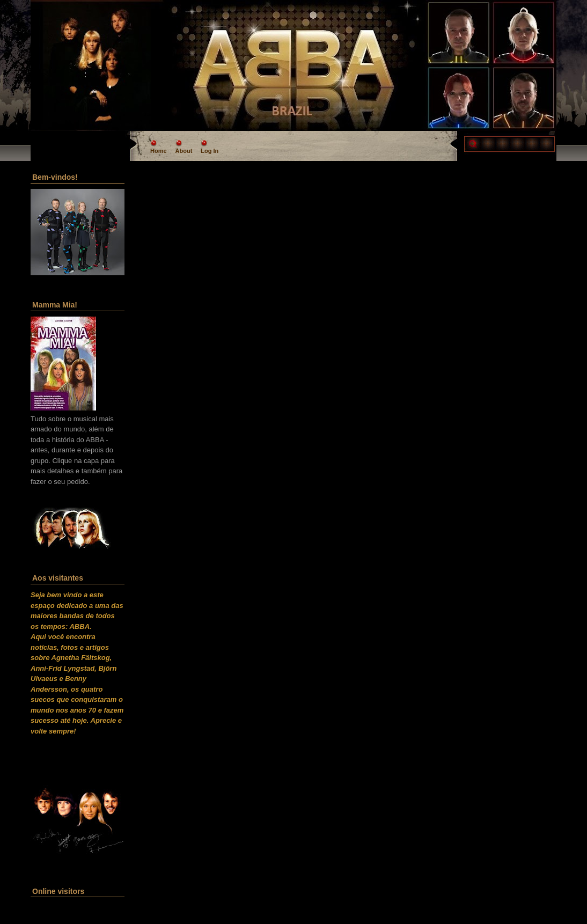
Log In (210, 151)
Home (159, 151)
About (184, 151)
